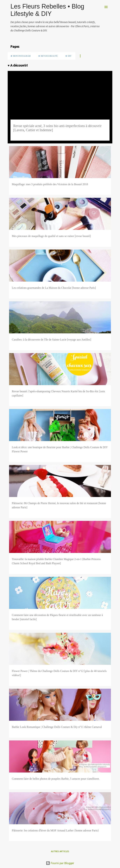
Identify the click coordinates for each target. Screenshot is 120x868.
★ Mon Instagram (20, 56)
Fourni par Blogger (60, 863)
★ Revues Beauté (48, 56)
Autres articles (60, 851)
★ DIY (68, 56)
